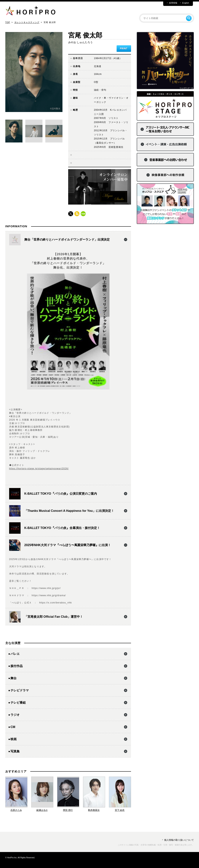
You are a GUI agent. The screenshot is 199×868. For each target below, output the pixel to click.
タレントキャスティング (27, 22)
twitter (71, 214)
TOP (8, 22)
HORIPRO (30, 11)
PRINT (124, 48)
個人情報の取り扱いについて (179, 840)
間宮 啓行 (68, 810)
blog (77, 214)
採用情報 (173, 3)
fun (83, 214)
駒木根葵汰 (94, 810)
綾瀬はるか (42, 810)
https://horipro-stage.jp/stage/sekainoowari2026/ (39, 469)
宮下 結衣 (120, 810)
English (185, 3)
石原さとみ (16, 810)
